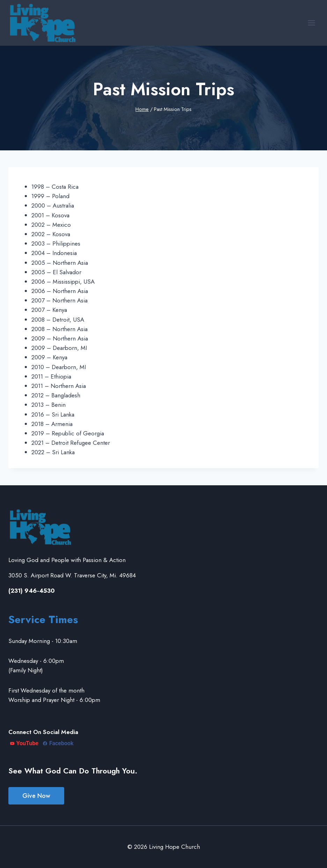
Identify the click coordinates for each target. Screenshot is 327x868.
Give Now (36, 796)
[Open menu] (311, 23)
